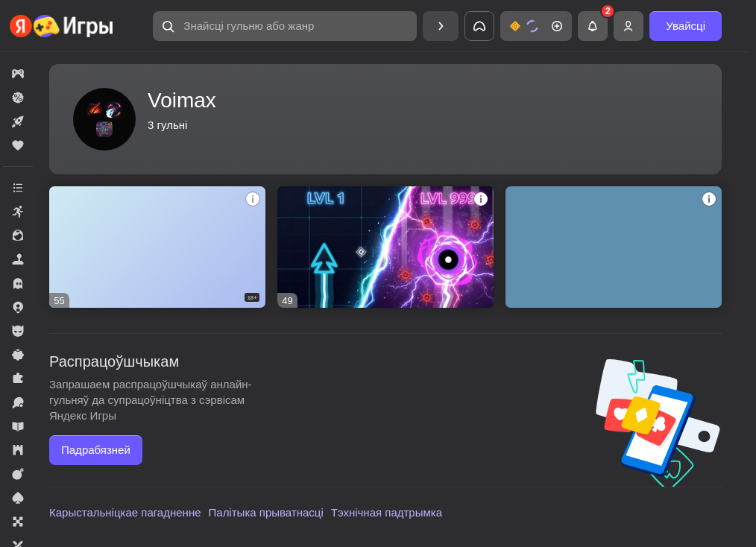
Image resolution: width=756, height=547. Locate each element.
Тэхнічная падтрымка (387, 512)
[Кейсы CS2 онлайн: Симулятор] (157, 247)
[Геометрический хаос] (385, 247)
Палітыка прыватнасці (266, 512)
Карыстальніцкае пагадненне (125, 512)
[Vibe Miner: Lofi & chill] (614, 247)
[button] (285, 26)
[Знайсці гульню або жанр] (285, 26)
